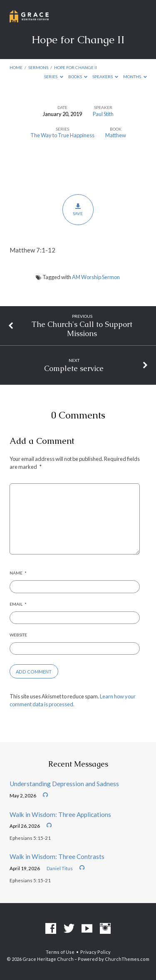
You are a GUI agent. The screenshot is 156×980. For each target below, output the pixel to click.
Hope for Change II (76, 67)
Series (54, 77)
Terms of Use (60, 952)
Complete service (74, 368)
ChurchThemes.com (127, 959)
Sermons (38, 67)
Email (18, 604)
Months (135, 77)
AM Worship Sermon (96, 277)
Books (78, 77)
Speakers (105, 77)
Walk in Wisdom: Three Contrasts (57, 856)
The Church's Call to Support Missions (82, 329)
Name (18, 573)
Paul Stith (103, 114)
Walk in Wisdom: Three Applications (60, 814)
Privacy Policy (95, 952)
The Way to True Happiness (62, 135)
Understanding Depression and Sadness (64, 784)
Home (16, 67)
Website (18, 635)
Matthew (116, 135)
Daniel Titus (60, 868)
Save (78, 209)
